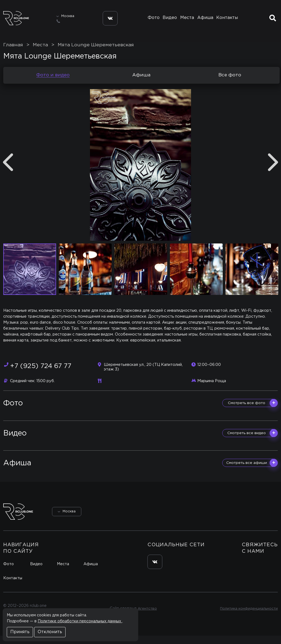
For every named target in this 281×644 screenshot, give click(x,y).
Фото (151, 21)
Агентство (146, 617)
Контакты (229, 21)
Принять (20, 632)
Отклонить (50, 632)
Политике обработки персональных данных (80, 621)
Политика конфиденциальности (248, 617)
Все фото (230, 84)
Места (187, 21)
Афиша (206, 21)
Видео (169, 21)
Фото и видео (53, 84)
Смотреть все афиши (252, 471)
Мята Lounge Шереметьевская (96, 53)
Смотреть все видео (253, 441)
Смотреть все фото (253, 411)
